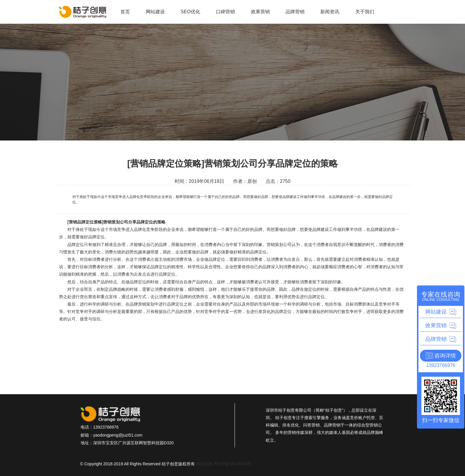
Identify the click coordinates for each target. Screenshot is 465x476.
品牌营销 (295, 12)
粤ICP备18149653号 (233, 464)
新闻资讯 (330, 12)
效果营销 (260, 12)
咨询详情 (445, 356)
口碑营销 (225, 12)
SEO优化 (190, 12)
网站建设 (155, 12)
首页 (125, 12)
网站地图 (204, 464)
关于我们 (365, 12)
